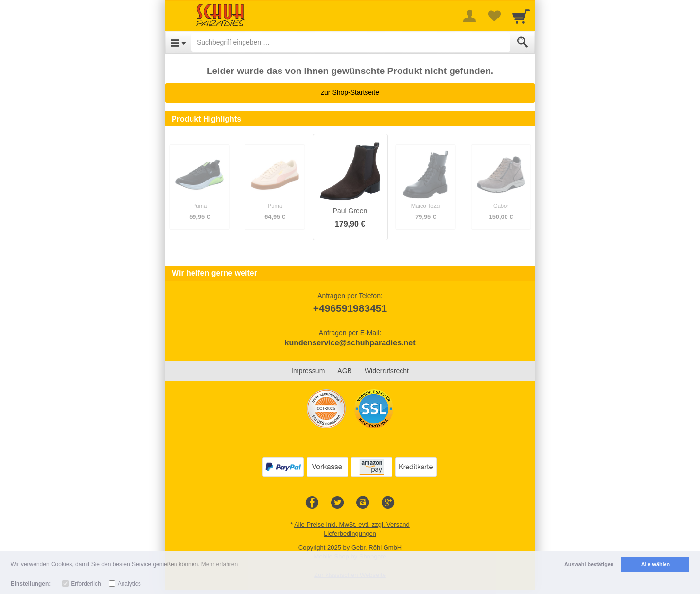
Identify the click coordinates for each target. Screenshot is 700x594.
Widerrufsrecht (387, 371)
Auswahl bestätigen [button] (589, 564)
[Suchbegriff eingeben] (351, 42)
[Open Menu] (178, 42)
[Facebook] (312, 503)
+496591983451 (350, 308)
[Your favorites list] (494, 16)
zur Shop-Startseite (350, 92)
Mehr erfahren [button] (219, 564)
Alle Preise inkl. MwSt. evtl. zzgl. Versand (352, 525)
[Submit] (523, 42)
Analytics (129, 584)
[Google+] (388, 503)
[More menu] (470, 16)
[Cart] (521, 16)
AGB (345, 371)
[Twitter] (337, 503)
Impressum (308, 371)
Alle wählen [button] (656, 564)
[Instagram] (363, 503)
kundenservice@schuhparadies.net (350, 343)
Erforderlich (86, 584)
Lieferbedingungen (350, 533)
